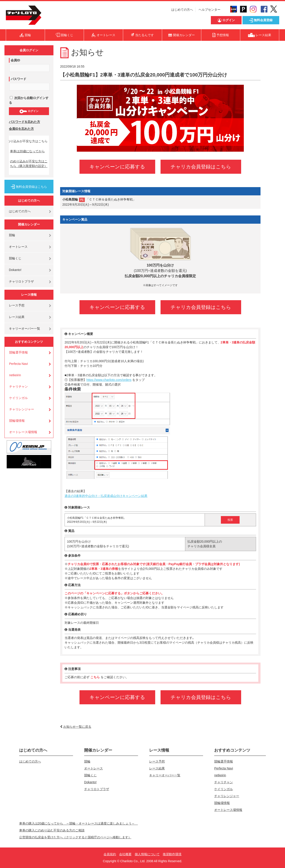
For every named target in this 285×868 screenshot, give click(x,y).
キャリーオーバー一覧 (24, 329)
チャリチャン (18, 386)
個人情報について (147, 854)
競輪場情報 (17, 421)
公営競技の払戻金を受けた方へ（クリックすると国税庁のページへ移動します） (75, 837)
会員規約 (110, 854)
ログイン (29, 111)
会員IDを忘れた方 (21, 129)
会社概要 (125, 854)
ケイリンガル (18, 398)
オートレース (18, 247)
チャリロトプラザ (21, 281)
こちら (96, 677)
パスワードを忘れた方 (24, 122)
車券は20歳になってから (27, 151)
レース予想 (17, 305)
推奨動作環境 (172, 854)
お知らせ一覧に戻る (77, 727)
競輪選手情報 (18, 352)
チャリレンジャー (22, 409)
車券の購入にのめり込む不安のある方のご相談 (52, 830)
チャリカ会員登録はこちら (201, 167)
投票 (230, 520)
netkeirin (15, 375)
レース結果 (17, 317)
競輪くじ (15, 258)
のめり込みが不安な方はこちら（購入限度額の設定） (29, 164)
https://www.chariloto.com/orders (109, 380)
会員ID (15, 60)
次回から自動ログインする (29, 100)
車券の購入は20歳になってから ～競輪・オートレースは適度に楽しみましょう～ (79, 823)
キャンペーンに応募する (117, 167)
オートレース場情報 (23, 432)
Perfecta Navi (18, 364)
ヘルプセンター (210, 10)
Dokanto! (15, 270)
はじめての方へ (182, 10)
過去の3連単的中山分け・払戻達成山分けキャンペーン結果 (106, 496)
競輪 (12, 235)
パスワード (18, 79)
